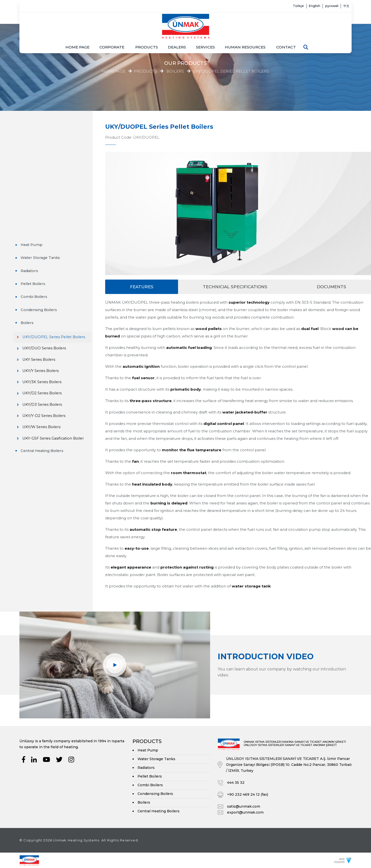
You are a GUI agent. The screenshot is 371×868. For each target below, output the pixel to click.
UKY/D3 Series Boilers (50, 299)
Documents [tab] (331, 287)
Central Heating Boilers (45, 352)
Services (205, 32)
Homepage (114, 71)
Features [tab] (142, 287)
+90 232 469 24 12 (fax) (248, 794)
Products (147, 32)
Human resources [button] (245, 32)
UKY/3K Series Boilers (49, 275)
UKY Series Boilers (46, 252)
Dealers (177, 32)
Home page (77, 32)
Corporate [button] (112, 32)
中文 (344, 6)
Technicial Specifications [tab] (235, 287)
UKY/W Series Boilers (49, 322)
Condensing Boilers (42, 195)
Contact (286, 32)
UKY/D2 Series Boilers (50, 287)
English (302, 6)
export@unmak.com (245, 812)
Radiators (32, 156)
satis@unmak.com (244, 806)
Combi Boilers (36, 182)
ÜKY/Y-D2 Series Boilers (52, 310)
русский (325, 6)
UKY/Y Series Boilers (48, 264)
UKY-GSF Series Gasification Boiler (52, 337)
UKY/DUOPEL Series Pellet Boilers (231, 71)
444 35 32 (236, 783)
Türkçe (280, 6)
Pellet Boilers (36, 169)
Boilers (175, 71)
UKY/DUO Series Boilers (52, 240)
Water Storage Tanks (43, 143)
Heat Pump (34, 130)
